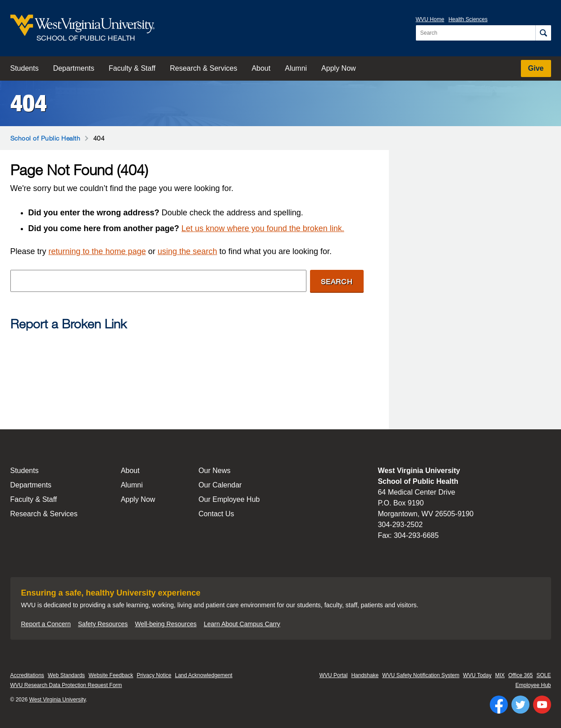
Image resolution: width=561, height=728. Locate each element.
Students (25, 68)
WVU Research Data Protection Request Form (66, 685)
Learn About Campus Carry (242, 624)
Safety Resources (103, 624)
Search (337, 281)
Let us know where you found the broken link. (263, 228)
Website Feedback (111, 675)
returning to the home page (97, 251)
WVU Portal (334, 675)
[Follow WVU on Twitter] (520, 705)
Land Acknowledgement (203, 675)
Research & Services (203, 68)
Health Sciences (468, 19)
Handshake (365, 675)
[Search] (543, 33)
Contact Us (216, 514)
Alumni (296, 68)
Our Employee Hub (229, 499)
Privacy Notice (154, 675)
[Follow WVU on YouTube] (542, 705)
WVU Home (430, 19)
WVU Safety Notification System (421, 675)
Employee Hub (533, 685)
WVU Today (477, 675)
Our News (214, 471)
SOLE (543, 675)
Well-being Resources (166, 624)
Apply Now (338, 68)
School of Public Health (46, 138)
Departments (74, 68)
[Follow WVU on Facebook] (499, 705)
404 (29, 103)
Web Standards (66, 675)
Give (536, 68)
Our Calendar (220, 485)
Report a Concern (46, 624)
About (261, 68)
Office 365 (520, 675)
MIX (500, 675)
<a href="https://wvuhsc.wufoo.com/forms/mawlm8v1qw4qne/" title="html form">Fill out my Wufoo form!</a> (187, 372)
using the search (187, 251)
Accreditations (27, 675)
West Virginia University (57, 700)
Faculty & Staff (132, 68)
